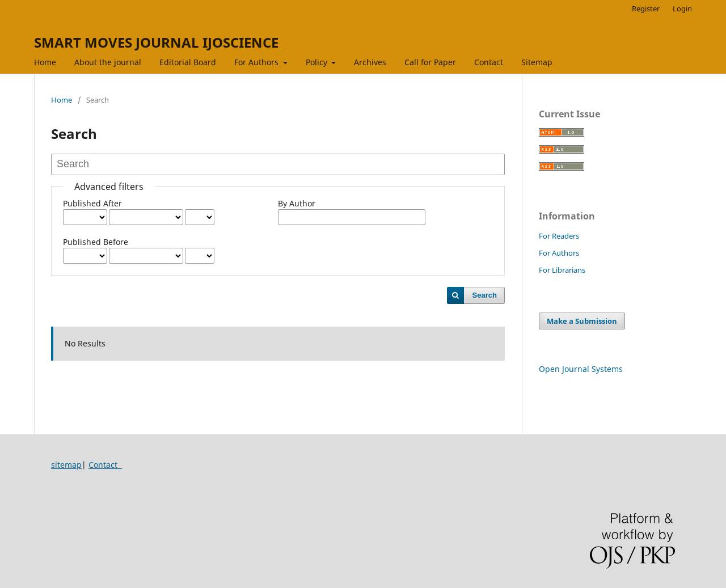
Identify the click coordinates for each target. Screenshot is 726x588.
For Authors (258, 62)
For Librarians (562, 270)
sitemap (66, 465)
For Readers (559, 236)
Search (485, 295)
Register (646, 9)
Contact (489, 62)
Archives (370, 62)
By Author (297, 203)
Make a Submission (582, 321)
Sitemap (537, 62)
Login (682, 9)
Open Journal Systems (581, 369)
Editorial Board (188, 62)
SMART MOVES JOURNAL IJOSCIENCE (156, 42)
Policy (318, 62)
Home (45, 62)
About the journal (108, 62)
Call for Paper (430, 62)
